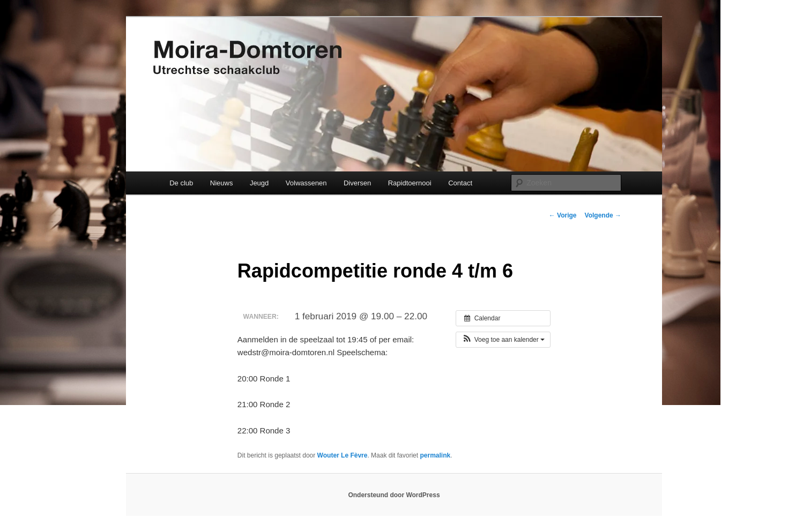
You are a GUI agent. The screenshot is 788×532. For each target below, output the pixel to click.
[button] (503, 340)
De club (181, 183)
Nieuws (222, 183)
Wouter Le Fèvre (343, 455)
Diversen (357, 183)
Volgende (603, 215)
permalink (435, 455)
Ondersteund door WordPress (394, 495)
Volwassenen (306, 183)
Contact (460, 183)
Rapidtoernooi (410, 183)
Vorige (563, 215)
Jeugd (259, 183)
